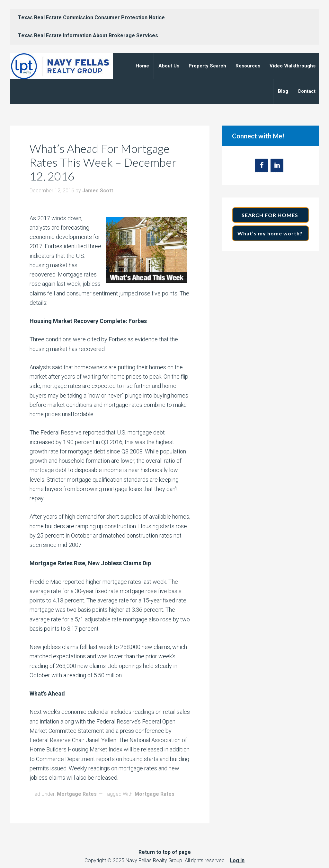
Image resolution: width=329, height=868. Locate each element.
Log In (237, 860)
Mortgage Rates (77, 794)
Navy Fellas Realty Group (62, 66)
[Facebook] (262, 165)
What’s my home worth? (271, 233)
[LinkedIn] (277, 165)
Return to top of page (165, 852)
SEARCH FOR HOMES (271, 215)
